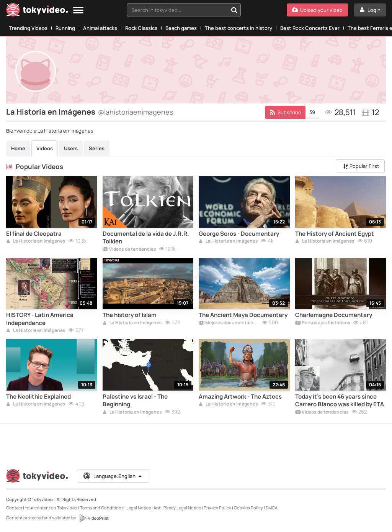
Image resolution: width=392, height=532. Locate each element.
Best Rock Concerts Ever (310, 28)
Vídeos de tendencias (129, 250)
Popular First (361, 166)
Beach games (181, 28)
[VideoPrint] (94, 518)
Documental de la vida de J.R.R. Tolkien (146, 238)
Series (97, 148)
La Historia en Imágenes (36, 241)
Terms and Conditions (102, 508)
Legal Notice (139, 508)
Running (65, 28)
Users (71, 148)
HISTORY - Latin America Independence (40, 319)
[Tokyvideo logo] (37, 11)
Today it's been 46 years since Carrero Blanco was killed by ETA (340, 401)
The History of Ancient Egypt (335, 234)
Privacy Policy (217, 508)
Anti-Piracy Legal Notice (177, 508)
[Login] (370, 10)
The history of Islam (130, 315)
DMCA (272, 508)
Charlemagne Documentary (334, 315)
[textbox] (177, 10)
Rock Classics (141, 28)
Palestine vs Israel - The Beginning (135, 401)
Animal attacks (100, 28)
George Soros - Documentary (239, 234)
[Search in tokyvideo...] (234, 10)
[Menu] (78, 11)
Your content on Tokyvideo (51, 508)
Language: (113, 476)
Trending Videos (28, 28)
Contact (14, 508)
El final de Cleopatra (34, 234)
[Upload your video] (317, 10)
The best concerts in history (238, 28)
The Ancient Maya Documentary (243, 315)
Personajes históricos (323, 323)
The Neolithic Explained (38, 397)
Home (18, 148)
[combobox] (184, 10)
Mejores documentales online (229, 323)
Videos (45, 148)
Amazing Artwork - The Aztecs (240, 397)
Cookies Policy (248, 508)
